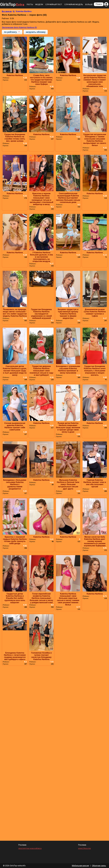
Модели (39, 4)
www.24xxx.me (84, 848)
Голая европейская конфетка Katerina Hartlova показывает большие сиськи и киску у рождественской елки (41, 598)
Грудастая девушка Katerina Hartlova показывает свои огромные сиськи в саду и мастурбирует (41, 371)
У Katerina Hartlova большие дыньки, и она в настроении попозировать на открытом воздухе (41, 257)
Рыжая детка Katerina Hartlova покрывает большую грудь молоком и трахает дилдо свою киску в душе (68, 428)
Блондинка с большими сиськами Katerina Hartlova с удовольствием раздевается (15, 484)
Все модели (7, 11)
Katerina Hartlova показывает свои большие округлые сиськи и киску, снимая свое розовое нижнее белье (68, 599)
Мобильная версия (80, 866)
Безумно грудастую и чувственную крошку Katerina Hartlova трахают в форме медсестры (68, 314)
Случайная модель (74, 4)
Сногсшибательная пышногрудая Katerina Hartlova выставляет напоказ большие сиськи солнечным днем (68, 198)
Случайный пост (54, 4)
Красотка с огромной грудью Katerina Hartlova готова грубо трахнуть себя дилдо (15, 540)
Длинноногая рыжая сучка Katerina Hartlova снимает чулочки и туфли (95, 313)
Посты (30, 4)
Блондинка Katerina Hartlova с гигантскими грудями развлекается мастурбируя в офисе (15, 656)
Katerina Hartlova (24, 11)
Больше (89, 4)
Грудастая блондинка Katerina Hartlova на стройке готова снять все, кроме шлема (15, 138)
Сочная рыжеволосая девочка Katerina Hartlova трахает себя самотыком (15, 426)
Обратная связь (99, 866)
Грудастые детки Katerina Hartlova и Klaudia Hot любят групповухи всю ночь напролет (15, 598)
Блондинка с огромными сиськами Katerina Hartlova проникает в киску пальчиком (68, 370)
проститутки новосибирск (30, 848)
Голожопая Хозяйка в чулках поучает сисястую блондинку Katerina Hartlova (41, 656)
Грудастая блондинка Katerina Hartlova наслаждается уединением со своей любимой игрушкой (41, 314)
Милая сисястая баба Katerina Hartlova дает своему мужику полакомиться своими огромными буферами (95, 541)
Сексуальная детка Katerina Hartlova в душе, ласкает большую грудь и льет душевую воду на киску (15, 371)
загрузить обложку (36, 32)
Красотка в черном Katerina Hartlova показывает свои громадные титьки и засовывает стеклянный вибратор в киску (41, 199)
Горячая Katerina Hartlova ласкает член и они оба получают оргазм (95, 483)
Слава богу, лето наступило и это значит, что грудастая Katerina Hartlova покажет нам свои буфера (41, 80)
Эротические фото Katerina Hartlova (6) (19, 27)
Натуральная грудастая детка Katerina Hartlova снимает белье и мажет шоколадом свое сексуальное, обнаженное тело (95, 81)
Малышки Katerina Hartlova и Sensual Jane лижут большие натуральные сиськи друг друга (68, 484)
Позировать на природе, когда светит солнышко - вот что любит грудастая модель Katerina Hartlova (15, 313)
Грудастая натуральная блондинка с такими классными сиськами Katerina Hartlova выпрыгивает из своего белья (95, 140)
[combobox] (12, 32)
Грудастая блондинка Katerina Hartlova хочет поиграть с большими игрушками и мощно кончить (95, 371)
